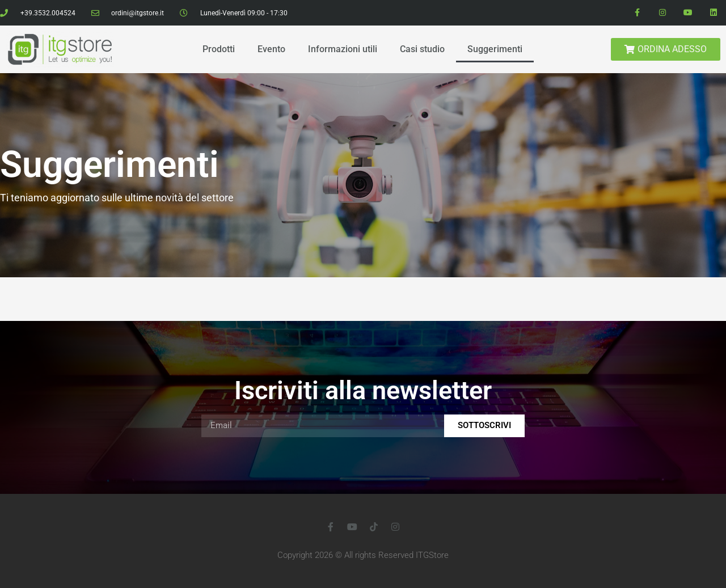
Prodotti (219, 49)
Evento (271, 49)
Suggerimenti (495, 49)
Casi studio (422, 49)
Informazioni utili (343, 49)
